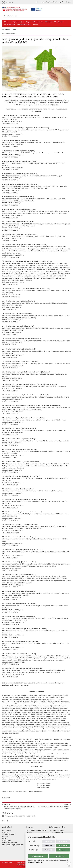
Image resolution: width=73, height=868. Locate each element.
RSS (37, 2)
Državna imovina (38, 22)
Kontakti (36, 24)
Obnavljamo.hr (59, 22)
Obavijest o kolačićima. (35, 862)
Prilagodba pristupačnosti (49, 2)
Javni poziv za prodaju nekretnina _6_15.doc (18, 816)
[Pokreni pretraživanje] (69, 16)
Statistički (32, 850)
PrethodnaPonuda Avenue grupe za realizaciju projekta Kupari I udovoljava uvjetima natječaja (19, 807)
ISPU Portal (49, 22)
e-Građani (5, 838)
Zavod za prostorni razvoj (56, 832)
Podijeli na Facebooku (7, 821)
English (69, 2)
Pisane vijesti (6, 798)
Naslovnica (6, 30)
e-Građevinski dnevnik (9, 834)
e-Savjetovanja (7, 841)
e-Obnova (5, 836)
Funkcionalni (33, 846)
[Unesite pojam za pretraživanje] (30, 16)
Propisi (28, 22)
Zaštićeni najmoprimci (24, 24)
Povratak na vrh (8, 863)
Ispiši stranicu (3, 821)
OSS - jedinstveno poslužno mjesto (13, 845)
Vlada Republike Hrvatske (57, 830)
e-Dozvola (5, 832)
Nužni (31, 841)
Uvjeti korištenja (22, 866)
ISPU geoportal (7, 830)
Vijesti (6, 22)
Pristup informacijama (17, 22)
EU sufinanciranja (10, 24)
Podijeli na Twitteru (11, 821)
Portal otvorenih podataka (10, 843)
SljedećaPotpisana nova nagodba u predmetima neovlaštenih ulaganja (54, 807)
